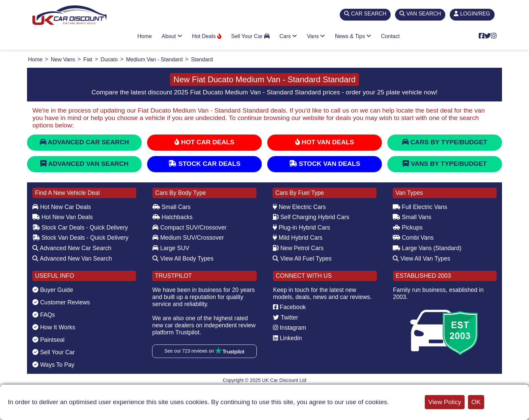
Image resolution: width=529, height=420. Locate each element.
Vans (316, 36)
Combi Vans (413, 238)
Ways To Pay (53, 365)
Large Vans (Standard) (427, 248)
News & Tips (353, 36)
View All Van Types (422, 259)
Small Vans (412, 217)
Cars (288, 36)
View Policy (445, 402)
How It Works (54, 327)
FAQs (44, 315)
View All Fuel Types (302, 259)
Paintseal (48, 340)
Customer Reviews (61, 302)
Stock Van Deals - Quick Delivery (80, 238)
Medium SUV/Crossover (188, 238)
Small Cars (172, 207)
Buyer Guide (53, 290)
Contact (391, 36)
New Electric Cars (299, 207)
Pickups (408, 228)
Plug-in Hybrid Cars (301, 228)
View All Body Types (183, 259)
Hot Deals (207, 36)
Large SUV (171, 248)
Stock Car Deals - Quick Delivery (80, 228)
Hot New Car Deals (62, 207)
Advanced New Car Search (72, 248)
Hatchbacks (173, 217)
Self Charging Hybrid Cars (311, 217)
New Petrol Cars (298, 248)
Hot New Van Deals (63, 217)
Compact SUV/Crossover (189, 228)
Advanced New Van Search (72, 259)
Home (145, 36)
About (172, 36)
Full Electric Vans (420, 207)
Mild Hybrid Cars (298, 238)
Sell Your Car (250, 36)
